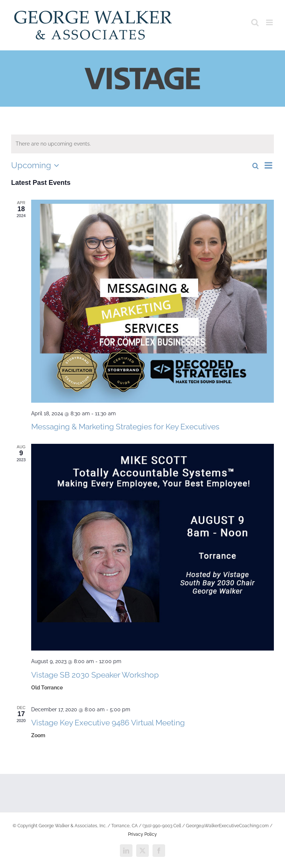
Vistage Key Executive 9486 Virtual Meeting (108, 723)
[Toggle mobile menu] (270, 22)
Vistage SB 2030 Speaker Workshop (95, 675)
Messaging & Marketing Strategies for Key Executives (125, 427)
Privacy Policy (142, 834)
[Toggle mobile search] (255, 22)
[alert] (142, 144)
